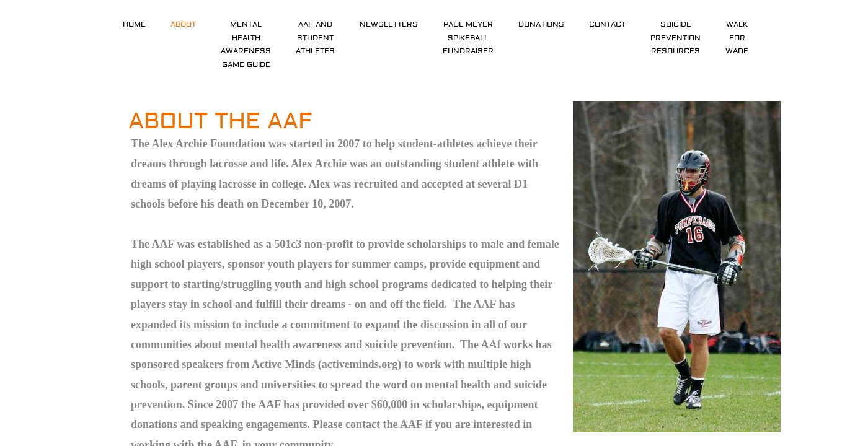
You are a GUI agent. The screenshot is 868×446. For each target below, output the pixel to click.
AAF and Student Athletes (315, 38)
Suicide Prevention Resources (675, 38)
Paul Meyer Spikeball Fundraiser (468, 38)
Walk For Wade (737, 38)
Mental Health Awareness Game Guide (246, 45)
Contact (607, 24)
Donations (541, 24)
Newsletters (389, 24)
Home (134, 24)
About (183, 24)
